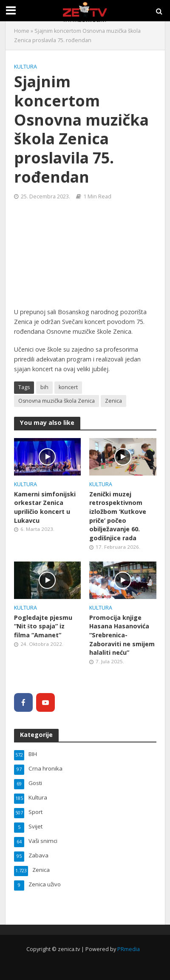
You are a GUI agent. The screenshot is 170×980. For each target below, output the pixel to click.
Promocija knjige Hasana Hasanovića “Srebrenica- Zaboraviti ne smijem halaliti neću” (122, 635)
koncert (68, 387)
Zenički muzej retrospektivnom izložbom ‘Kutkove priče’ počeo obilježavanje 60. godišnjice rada (118, 516)
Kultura (25, 67)
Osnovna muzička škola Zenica (57, 401)
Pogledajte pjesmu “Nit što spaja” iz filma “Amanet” (43, 626)
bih (44, 387)
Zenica (113, 401)
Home (22, 31)
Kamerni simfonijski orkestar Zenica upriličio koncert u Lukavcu (45, 507)
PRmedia (129, 949)
